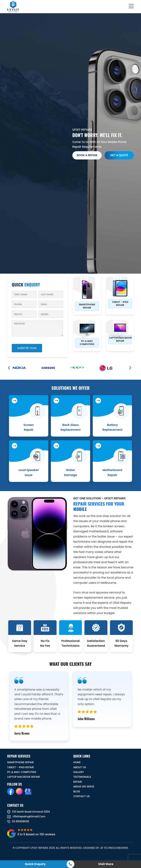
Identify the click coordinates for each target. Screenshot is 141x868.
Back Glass (70, 427)
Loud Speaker (29, 473)
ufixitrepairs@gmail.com (26, 816)
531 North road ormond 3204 (28, 812)
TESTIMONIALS (82, 777)
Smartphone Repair (87, 306)
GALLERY (79, 772)
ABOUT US (80, 767)
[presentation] (10, 369)
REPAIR (78, 782)
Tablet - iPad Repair (120, 304)
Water (70, 473)
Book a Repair (87, 155)
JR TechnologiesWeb (114, 848)
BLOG (77, 791)
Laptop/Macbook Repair (121, 339)
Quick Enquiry (35, 864)
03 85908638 (18, 821)
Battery (112, 427)
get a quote (119, 155)
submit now (27, 348)
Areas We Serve (84, 787)
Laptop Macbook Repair (23, 777)
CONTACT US (82, 796)
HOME (77, 762)
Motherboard (112, 473)
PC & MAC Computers (87, 343)
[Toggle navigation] (131, 7)
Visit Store (106, 864)
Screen (29, 427)
